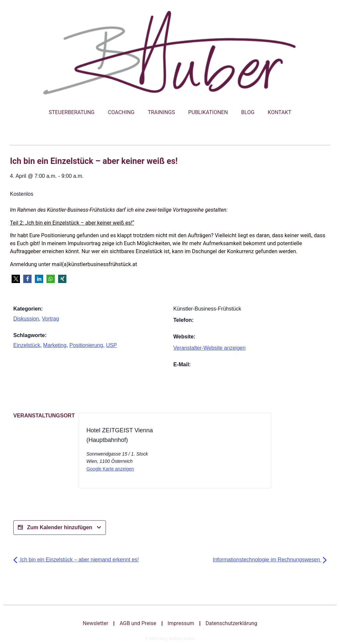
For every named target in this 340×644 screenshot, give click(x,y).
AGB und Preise (138, 623)
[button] (16, 279)
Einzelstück (27, 345)
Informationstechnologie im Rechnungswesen (270, 560)
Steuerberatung (72, 112)
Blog (248, 112)
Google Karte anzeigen (110, 469)
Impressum (181, 623)
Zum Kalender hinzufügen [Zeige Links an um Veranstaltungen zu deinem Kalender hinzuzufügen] (60, 528)
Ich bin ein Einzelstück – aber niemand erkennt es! (76, 560)
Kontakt (279, 112)
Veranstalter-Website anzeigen (210, 348)
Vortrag (50, 319)
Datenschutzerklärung (231, 623)
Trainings (161, 112)
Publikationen (208, 112)
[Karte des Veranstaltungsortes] (203, 453)
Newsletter (95, 623)
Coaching (121, 112)
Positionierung (86, 345)
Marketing (55, 345)
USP (111, 345)
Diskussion (26, 319)
